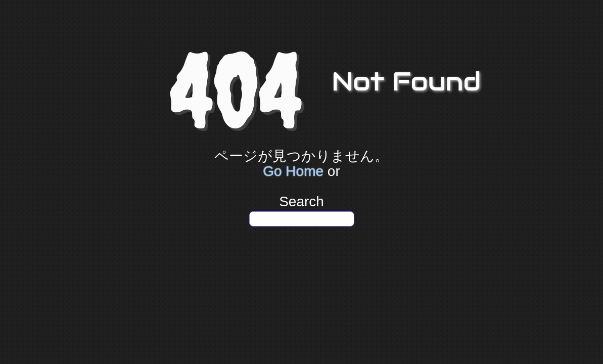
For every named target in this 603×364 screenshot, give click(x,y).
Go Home (293, 171)
